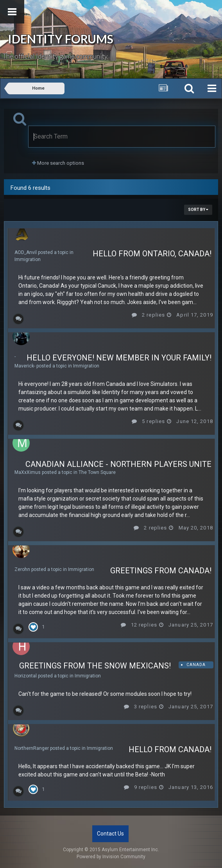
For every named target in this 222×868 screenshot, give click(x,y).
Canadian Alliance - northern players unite (118, 464)
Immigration (28, 259)
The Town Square (97, 472)
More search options (58, 163)
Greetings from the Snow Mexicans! (95, 666)
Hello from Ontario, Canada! (152, 254)
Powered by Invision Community (111, 857)
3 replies (141, 707)
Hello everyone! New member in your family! (119, 358)
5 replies (148, 421)
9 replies (141, 787)
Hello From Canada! (170, 749)
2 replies (148, 315)
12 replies (139, 625)
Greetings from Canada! (161, 571)
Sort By (198, 210)
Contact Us (110, 834)
